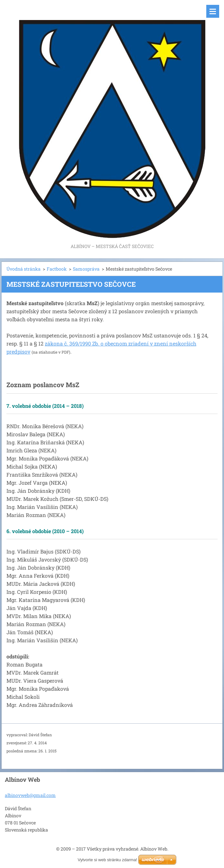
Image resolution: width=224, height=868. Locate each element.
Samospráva (86, 269)
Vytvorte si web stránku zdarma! (107, 860)
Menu (213, 11)
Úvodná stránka (24, 269)
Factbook (57, 269)
